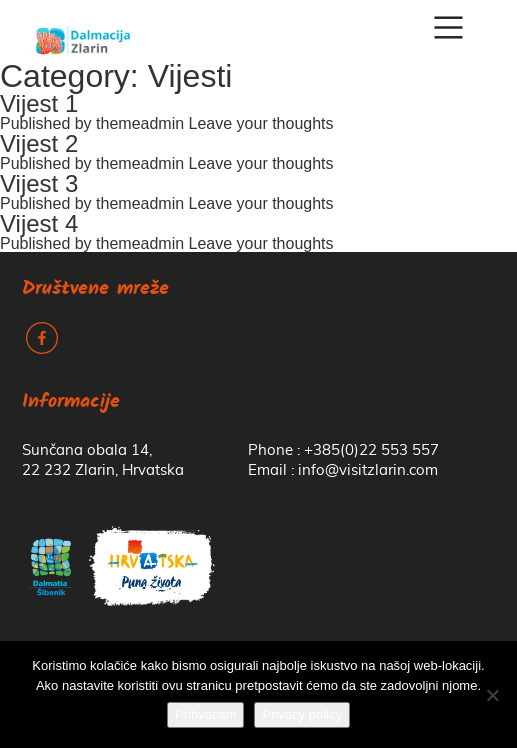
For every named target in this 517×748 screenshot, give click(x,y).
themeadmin (140, 123)
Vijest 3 (39, 183)
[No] (492, 695)
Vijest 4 (39, 223)
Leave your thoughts (261, 123)
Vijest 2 (39, 143)
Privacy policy (301, 714)
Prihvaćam (205, 714)
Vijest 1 (39, 103)
